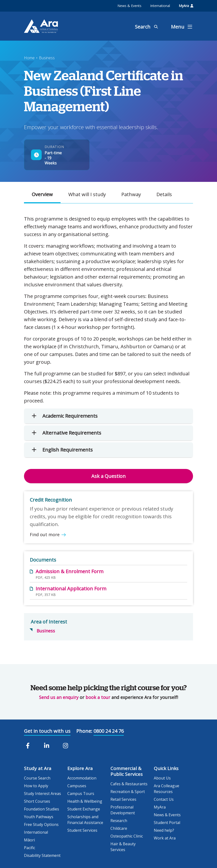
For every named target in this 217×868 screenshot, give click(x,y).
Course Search (37, 778)
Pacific (30, 848)
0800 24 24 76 (109, 731)
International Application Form (71, 589)
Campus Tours (81, 794)
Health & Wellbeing (85, 801)
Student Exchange (84, 809)
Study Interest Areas (43, 794)
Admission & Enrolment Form (70, 571)
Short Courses (37, 801)
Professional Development (123, 810)
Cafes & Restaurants (129, 784)
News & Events (129, 6)
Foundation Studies (42, 809)
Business (47, 58)
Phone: (84, 731)
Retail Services (123, 799)
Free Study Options (41, 824)
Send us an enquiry (59, 697)
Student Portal (167, 823)
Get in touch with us (47, 731)
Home (29, 58)
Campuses (77, 786)
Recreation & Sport (128, 792)
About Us (162, 778)
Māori (29, 840)
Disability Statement (42, 855)
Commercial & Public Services (127, 771)
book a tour (98, 697)
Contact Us (164, 799)
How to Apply (36, 786)
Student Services (82, 830)
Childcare (119, 828)
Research (119, 821)
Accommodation (82, 778)
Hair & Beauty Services (123, 847)
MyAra (186, 6)
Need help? (164, 830)
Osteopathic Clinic (127, 836)
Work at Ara (165, 838)
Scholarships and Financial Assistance (85, 820)
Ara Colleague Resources (167, 789)
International (160, 6)
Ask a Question (108, 476)
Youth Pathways (39, 817)
